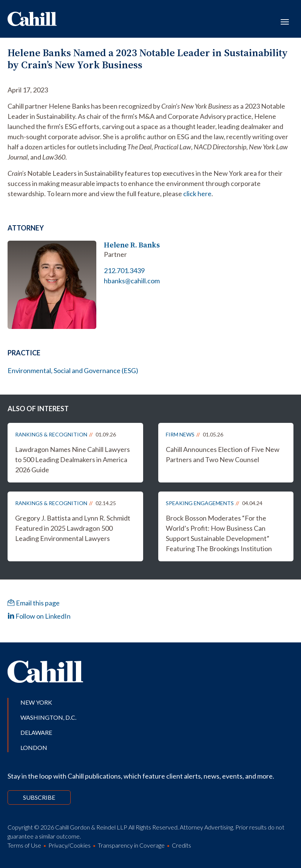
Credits (181, 845)
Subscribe (39, 797)
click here (197, 194)
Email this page (34, 603)
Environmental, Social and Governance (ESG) (73, 370)
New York (36, 702)
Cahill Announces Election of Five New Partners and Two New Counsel (223, 454)
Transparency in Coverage (131, 845)
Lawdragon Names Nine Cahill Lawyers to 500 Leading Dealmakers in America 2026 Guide (73, 459)
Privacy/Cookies (69, 845)
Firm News (180, 434)
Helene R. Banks (132, 245)
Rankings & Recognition (51, 434)
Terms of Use (24, 845)
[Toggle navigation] (285, 21)
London (34, 747)
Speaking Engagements (200, 503)
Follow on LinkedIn (39, 616)
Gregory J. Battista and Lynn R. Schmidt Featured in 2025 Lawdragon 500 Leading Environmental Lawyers (73, 528)
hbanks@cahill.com (132, 281)
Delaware (36, 732)
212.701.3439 (124, 270)
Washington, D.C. (48, 717)
